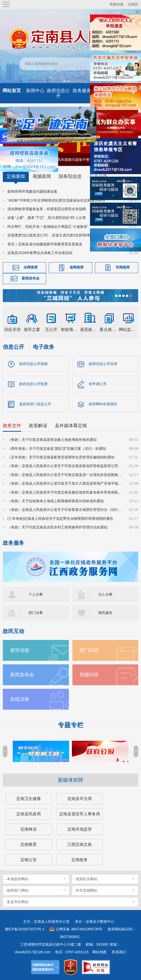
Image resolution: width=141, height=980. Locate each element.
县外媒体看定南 (71, 426)
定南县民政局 (29, 814)
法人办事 (105, 594)
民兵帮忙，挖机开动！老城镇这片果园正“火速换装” (48, 227)
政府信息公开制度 (33, 384)
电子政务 (44, 347)
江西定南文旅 (80, 844)
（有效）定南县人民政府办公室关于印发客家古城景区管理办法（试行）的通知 (65, 510)
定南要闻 (16, 176)
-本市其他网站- (87, 890)
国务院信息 (70, 176)
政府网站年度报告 (103, 404)
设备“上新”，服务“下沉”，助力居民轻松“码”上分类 (47, 218)
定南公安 (29, 860)
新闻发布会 (31, 278)
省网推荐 (76, 268)
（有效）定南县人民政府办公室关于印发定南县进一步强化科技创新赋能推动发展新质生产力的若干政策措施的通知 (65, 475)
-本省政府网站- (17, 879)
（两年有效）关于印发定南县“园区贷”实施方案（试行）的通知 (57, 449)
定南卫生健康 (29, 799)
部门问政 (89, 650)
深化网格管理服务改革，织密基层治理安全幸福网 (47, 209)
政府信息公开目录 (103, 364)
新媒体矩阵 (71, 780)
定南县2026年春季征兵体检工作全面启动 (40, 253)
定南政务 (80, 860)
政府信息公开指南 (33, 364)
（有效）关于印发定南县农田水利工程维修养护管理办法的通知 (57, 527)
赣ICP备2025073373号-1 (25, 929)
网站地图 (99, 952)
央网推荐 (31, 268)
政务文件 (12, 426)
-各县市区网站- (17, 902)
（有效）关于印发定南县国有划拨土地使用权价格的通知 (52, 440)
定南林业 (29, 829)
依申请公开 (98, 384)
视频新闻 (42, 176)
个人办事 (36, 594)
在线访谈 (20, 699)
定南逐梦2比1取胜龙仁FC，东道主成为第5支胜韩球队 (50, 235)
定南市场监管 (80, 829)
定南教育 (29, 844)
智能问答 (89, 675)
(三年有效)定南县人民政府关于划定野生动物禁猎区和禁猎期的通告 (60, 519)
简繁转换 (117, 4)
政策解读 (38, 426)
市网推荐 (123, 268)
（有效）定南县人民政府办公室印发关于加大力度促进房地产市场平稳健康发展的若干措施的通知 (65, 483)
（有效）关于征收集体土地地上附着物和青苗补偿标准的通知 (56, 501)
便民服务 (105, 613)
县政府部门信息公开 (35, 404)
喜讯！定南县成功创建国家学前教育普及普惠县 (45, 244)
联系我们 (119, 952)
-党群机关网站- (87, 879)
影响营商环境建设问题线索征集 (32, 191)
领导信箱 (20, 650)
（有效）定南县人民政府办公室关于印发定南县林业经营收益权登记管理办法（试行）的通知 (65, 466)
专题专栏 (71, 725)
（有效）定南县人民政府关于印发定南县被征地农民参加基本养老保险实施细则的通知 (65, 492)
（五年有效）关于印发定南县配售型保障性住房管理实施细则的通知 (61, 457)
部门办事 (36, 613)
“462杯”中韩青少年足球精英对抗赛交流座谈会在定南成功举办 (56, 200)
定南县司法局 (80, 799)
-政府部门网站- (17, 890)
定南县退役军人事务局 (80, 814)
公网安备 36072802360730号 (79, 929)
